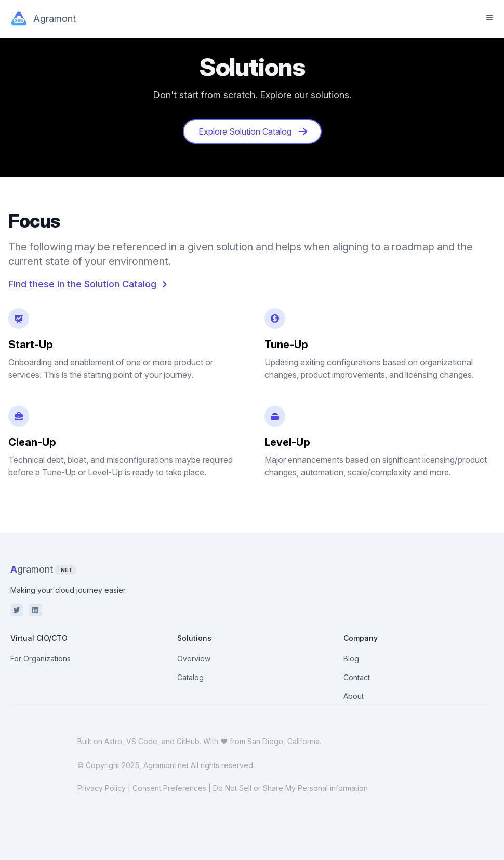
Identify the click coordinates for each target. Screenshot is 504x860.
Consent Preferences (169, 788)
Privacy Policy (102, 788)
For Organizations (41, 659)
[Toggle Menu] (489, 18)
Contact (357, 677)
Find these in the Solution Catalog (90, 284)
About (354, 696)
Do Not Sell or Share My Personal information (290, 788)
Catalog (190, 677)
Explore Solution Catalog (253, 131)
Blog (351, 659)
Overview (194, 659)
